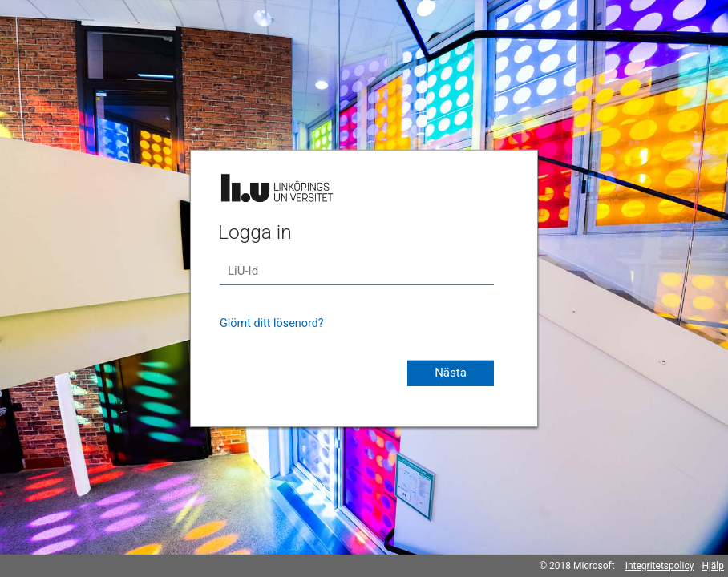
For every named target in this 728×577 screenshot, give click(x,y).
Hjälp (713, 566)
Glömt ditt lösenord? (272, 323)
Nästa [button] (451, 373)
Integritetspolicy (660, 566)
